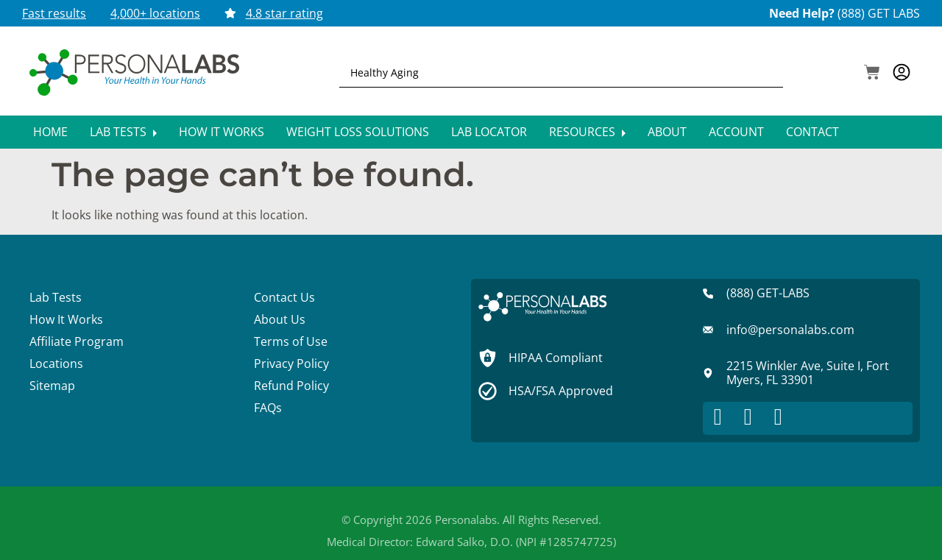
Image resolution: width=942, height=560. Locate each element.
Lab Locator (489, 132)
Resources (587, 132)
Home (50, 132)
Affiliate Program (77, 341)
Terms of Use (291, 341)
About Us (280, 319)
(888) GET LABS (879, 13)
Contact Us (284, 297)
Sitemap (52, 386)
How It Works (222, 132)
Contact (812, 132)
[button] (872, 74)
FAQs (268, 408)
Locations (56, 364)
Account (736, 132)
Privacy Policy (291, 364)
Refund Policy (291, 386)
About (667, 132)
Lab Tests (123, 132)
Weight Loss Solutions (358, 132)
